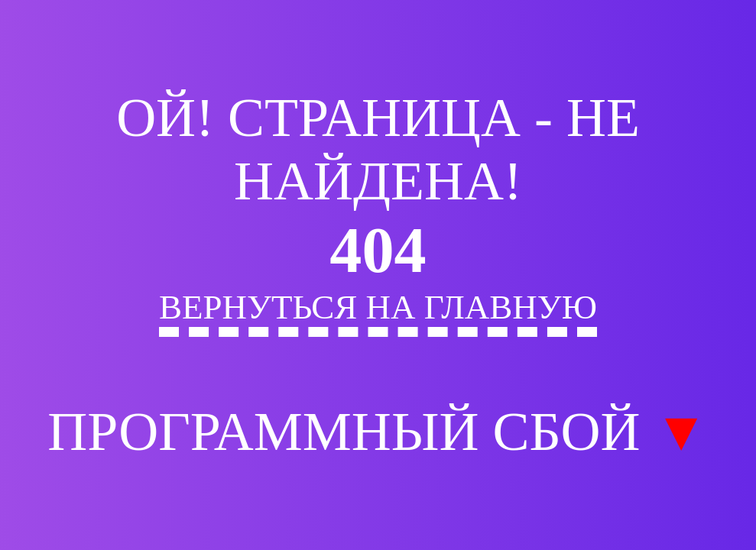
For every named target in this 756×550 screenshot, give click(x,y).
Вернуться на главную (378, 307)
